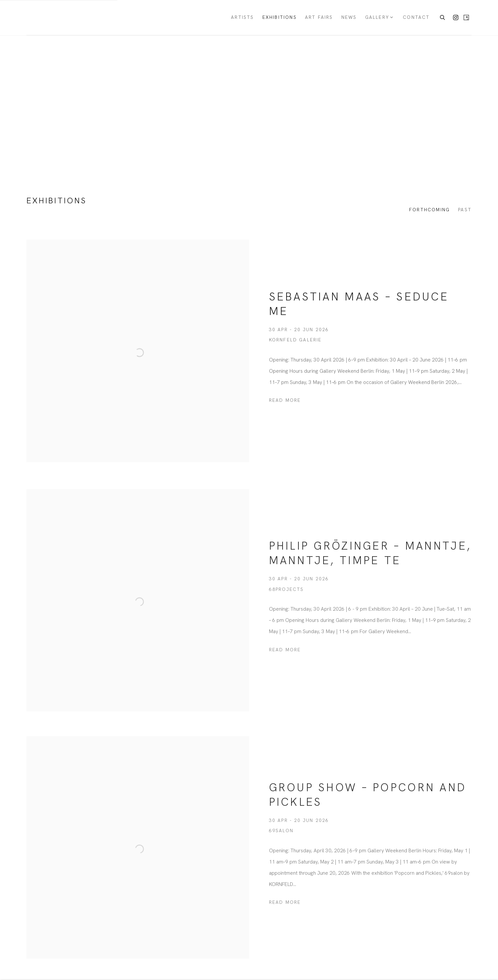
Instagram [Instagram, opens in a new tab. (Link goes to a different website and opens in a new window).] (456, 18)
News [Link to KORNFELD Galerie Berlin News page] (349, 17)
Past (465, 210)
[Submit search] (443, 17)
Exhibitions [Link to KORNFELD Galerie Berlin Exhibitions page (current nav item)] (280, 17)
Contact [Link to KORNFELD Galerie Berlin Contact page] (416, 17)
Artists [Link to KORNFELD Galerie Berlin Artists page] (242, 17)
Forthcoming (429, 210)
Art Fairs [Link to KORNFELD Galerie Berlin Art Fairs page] (319, 17)
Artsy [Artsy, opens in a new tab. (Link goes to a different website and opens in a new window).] (466, 18)
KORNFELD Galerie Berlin (56, 17)
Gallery (377, 17)
